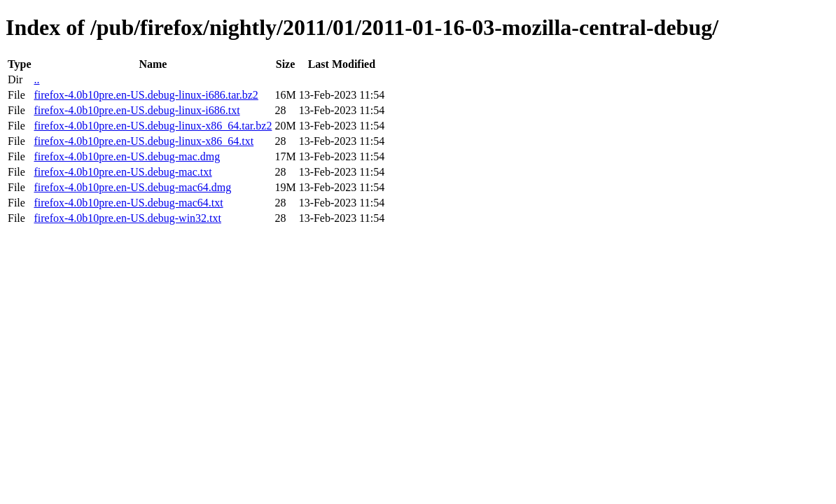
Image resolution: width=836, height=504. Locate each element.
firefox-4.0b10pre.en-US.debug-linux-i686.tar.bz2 (146, 95)
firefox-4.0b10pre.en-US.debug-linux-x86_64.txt (144, 141)
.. (36, 79)
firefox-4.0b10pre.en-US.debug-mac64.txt (128, 203)
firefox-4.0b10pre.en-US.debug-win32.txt (127, 218)
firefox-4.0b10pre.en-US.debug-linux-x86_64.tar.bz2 (153, 126)
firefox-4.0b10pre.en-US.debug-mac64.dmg (132, 187)
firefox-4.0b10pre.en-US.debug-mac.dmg (127, 156)
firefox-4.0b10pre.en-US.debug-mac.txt (123, 172)
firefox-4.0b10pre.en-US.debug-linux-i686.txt (137, 110)
